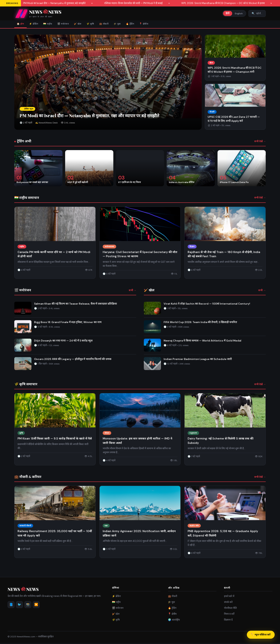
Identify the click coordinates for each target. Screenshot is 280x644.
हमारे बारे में (229, 597)
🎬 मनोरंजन (72, 24)
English (239, 14)
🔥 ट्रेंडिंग (152, 24)
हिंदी (228, 13)
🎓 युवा (136, 24)
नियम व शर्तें (229, 615)
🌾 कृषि (104, 24)
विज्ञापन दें (228, 621)
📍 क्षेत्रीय (168, 24)
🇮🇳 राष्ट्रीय (54, 24)
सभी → (132, 292)
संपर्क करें (228, 603)
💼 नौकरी (120, 24)
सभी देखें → (260, 143)
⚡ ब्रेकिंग (37, 24)
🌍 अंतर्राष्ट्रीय (174, 621)
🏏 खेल (89, 24)
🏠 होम (22, 24)
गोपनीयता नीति (230, 609)
